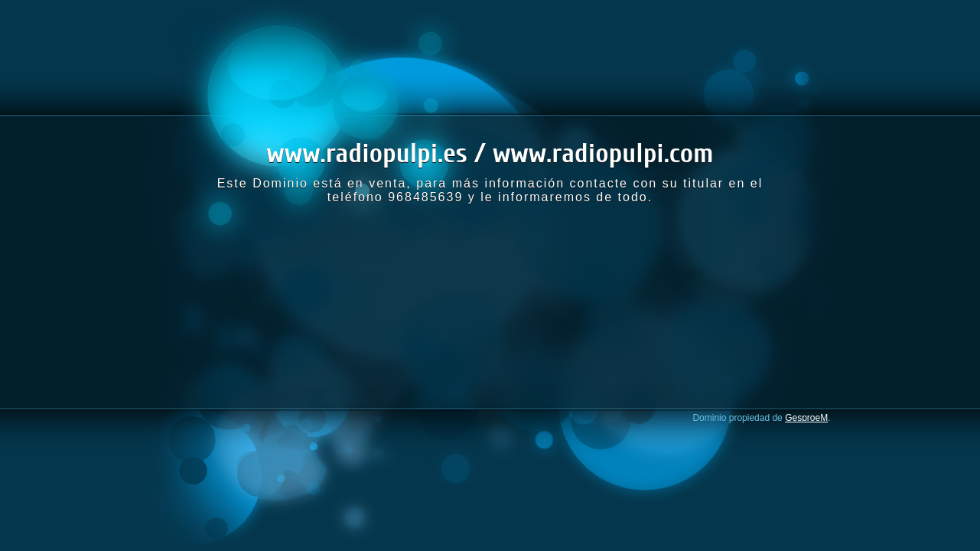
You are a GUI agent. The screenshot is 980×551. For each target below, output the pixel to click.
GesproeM (806, 418)
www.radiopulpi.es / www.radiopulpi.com (490, 153)
